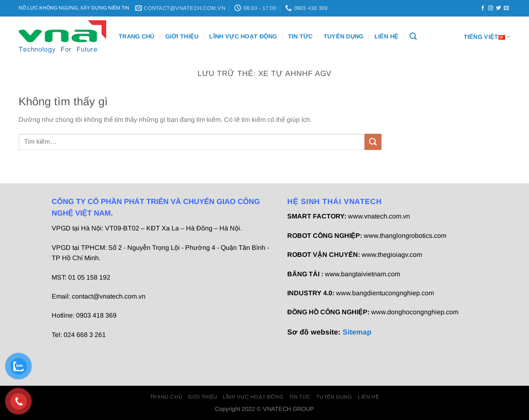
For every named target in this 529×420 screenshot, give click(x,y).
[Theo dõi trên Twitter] (498, 8)
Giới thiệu (182, 36)
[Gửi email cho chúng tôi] (506, 8)
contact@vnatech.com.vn (109, 296)
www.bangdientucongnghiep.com (385, 293)
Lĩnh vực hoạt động (243, 36)
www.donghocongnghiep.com (415, 312)
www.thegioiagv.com (392, 255)
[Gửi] (373, 142)
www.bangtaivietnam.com (362, 274)
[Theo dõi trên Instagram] (491, 8)
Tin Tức (300, 36)
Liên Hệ (387, 36)
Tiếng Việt (487, 37)
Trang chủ (137, 36)
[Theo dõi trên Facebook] (483, 8)
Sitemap (357, 332)
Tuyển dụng (344, 36)
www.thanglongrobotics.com (405, 236)
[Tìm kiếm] (413, 37)
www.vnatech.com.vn (379, 216)
